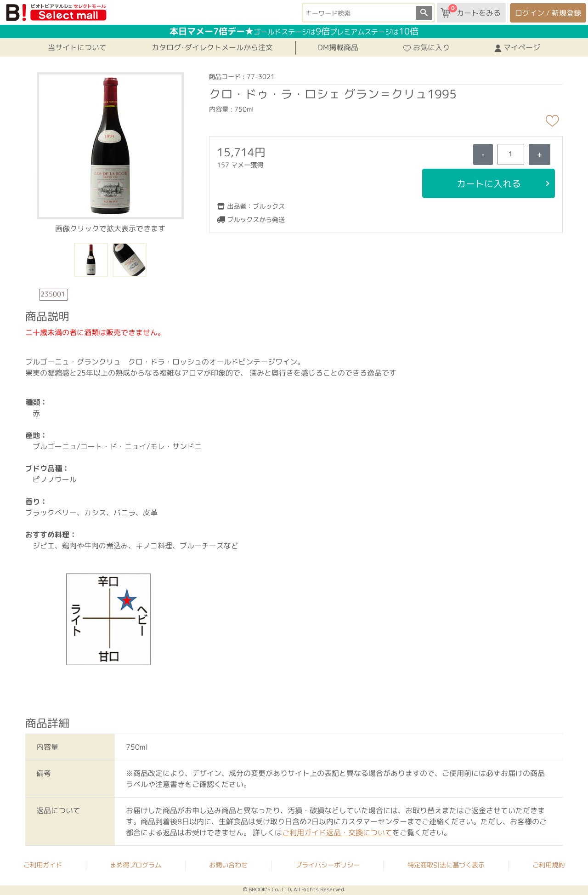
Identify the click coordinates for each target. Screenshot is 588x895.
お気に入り (427, 47)
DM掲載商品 (338, 47)
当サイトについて (77, 47)
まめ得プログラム (136, 865)
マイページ (517, 47)
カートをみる (471, 11)
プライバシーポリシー (328, 865)
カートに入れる (488, 183)
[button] (110, 145)
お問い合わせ (228, 865)
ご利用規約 (548, 865)
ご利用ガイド (43, 865)
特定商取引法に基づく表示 (446, 865)
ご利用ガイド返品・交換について (337, 832)
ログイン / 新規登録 (548, 13)
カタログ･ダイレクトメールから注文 (212, 47)
